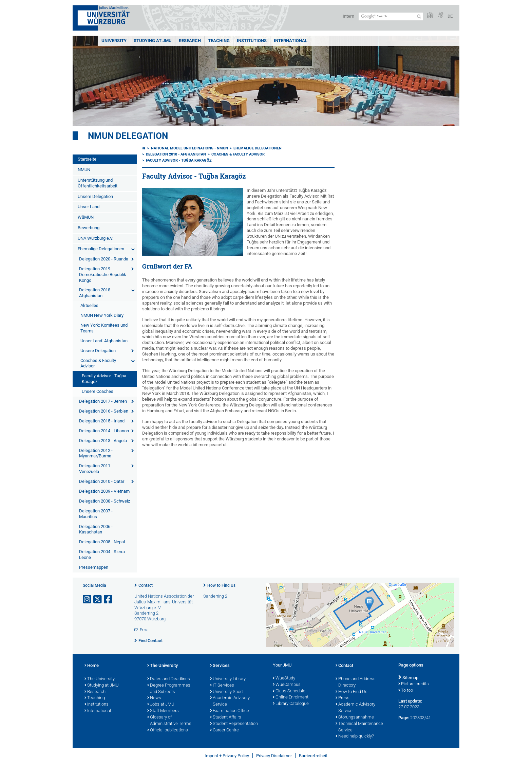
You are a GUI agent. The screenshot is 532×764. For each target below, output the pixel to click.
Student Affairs (226, 717)
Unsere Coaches (98, 391)
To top (406, 691)
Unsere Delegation (95, 196)
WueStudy (284, 678)
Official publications (168, 730)
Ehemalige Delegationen (101, 249)
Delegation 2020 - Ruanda (104, 259)
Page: (404, 718)
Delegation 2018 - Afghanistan (96, 293)
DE (450, 16)
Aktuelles (89, 305)
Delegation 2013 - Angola (103, 441)
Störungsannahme (355, 717)
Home (92, 666)
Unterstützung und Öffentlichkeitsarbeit (98, 183)
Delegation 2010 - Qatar (102, 481)
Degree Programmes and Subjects (169, 689)
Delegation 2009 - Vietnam (104, 491)
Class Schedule (289, 691)
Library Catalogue (291, 704)
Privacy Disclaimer (274, 756)
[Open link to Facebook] (109, 599)
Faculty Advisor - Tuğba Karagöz (104, 379)
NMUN (84, 170)
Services (220, 666)
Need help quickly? (355, 736)
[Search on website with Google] (391, 16)
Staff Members (163, 711)
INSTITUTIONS (252, 41)
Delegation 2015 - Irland (102, 421)
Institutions (97, 705)
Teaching (219, 41)
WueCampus (287, 685)
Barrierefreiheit (313, 756)
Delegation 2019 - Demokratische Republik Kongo (103, 275)
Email (145, 630)
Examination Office (230, 711)
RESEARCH (190, 41)
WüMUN (86, 217)
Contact (146, 585)
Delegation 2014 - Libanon (104, 431)
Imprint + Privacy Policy (227, 756)
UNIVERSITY (114, 41)
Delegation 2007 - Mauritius (96, 514)
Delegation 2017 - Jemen (103, 401)
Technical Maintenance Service (359, 727)
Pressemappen (94, 567)
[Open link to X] (98, 599)
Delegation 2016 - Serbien (104, 411)
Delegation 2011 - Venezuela (96, 469)
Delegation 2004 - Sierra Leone (102, 554)
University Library (228, 679)
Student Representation (234, 724)
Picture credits (414, 684)
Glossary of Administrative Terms (169, 721)
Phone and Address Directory (356, 682)
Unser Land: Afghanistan (104, 341)
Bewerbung (89, 228)
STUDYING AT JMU (153, 41)
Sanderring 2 (215, 596)
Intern (348, 16)
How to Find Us (221, 585)
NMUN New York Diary (102, 315)
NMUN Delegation (128, 136)
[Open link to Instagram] (88, 599)
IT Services (222, 686)
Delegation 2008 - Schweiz (104, 501)
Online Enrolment (291, 697)
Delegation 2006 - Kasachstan (96, 529)
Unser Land (89, 207)
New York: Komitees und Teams (104, 328)
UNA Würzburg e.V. (96, 238)
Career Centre (224, 730)
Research (95, 692)
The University (100, 679)
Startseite (87, 159)
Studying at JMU (102, 686)
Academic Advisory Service (230, 701)
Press (343, 698)
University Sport (226, 692)
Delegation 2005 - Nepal (102, 542)
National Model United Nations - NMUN (189, 148)
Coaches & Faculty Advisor (98, 363)
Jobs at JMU (161, 705)
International (291, 41)
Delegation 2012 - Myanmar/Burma (96, 453)
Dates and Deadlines (169, 679)
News (154, 698)
